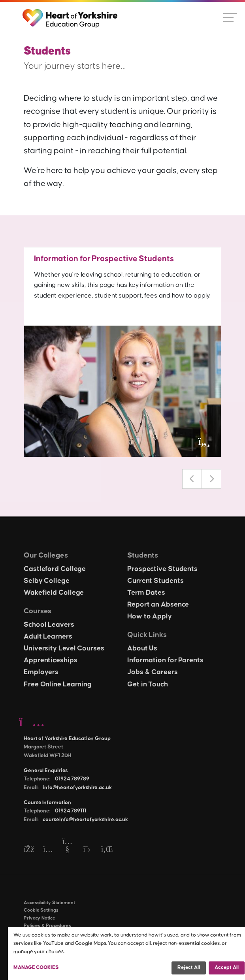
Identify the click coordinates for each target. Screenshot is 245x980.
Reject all (189, 967)
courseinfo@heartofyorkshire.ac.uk (85, 820)
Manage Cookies (36, 967)
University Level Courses (64, 648)
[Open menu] (230, 17)
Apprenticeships (51, 660)
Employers (41, 672)
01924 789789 (72, 779)
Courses (38, 611)
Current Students (155, 581)
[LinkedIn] (106, 850)
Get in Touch (148, 684)
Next (211, 479)
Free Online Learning (58, 684)
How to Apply (150, 616)
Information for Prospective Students (104, 259)
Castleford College (55, 569)
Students (143, 555)
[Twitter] (87, 850)
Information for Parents (165, 660)
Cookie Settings (41, 910)
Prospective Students (162, 569)
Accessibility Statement (49, 903)
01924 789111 (71, 811)
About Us (142, 648)
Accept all (227, 967)
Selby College (47, 581)
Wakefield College (54, 593)
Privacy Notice (40, 918)
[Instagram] (48, 850)
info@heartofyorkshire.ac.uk (77, 788)
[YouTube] (67, 850)
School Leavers (49, 625)
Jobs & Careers (153, 672)
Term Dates (146, 593)
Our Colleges (46, 555)
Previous (192, 479)
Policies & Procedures (47, 926)
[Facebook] (29, 850)
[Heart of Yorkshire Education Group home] (71, 15)
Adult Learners (48, 637)
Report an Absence (158, 605)
